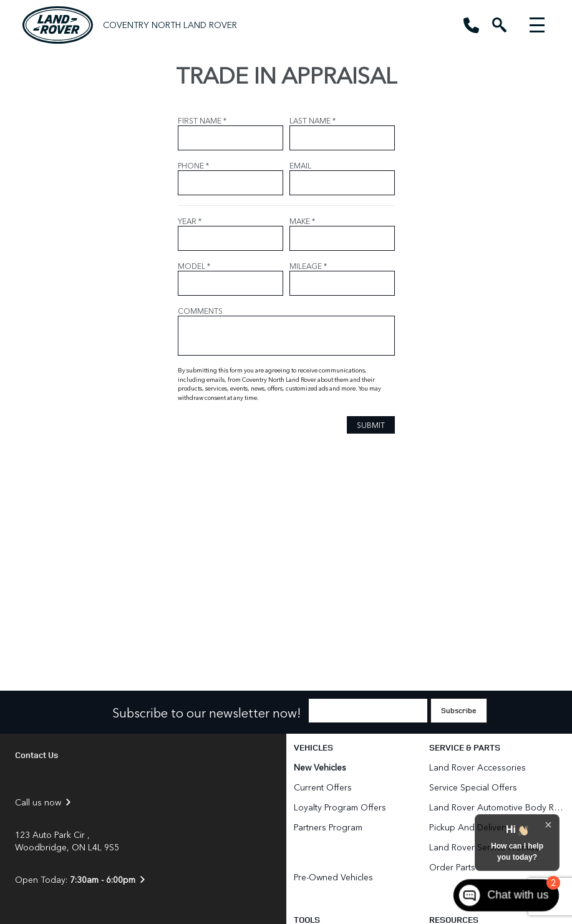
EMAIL (300, 165)
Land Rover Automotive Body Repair (497, 807)
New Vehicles (320, 767)
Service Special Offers (473, 787)
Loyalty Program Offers (340, 807)
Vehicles (313, 747)
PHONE (193, 165)
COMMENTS (200, 311)
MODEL (194, 266)
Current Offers (323, 787)
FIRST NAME (202, 120)
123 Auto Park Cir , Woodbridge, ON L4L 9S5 (67, 841)
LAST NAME (313, 120)
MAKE (302, 221)
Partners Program (328, 827)
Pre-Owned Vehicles (333, 877)
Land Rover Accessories (479, 767)
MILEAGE (308, 266)
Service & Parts (465, 747)
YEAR (190, 221)
